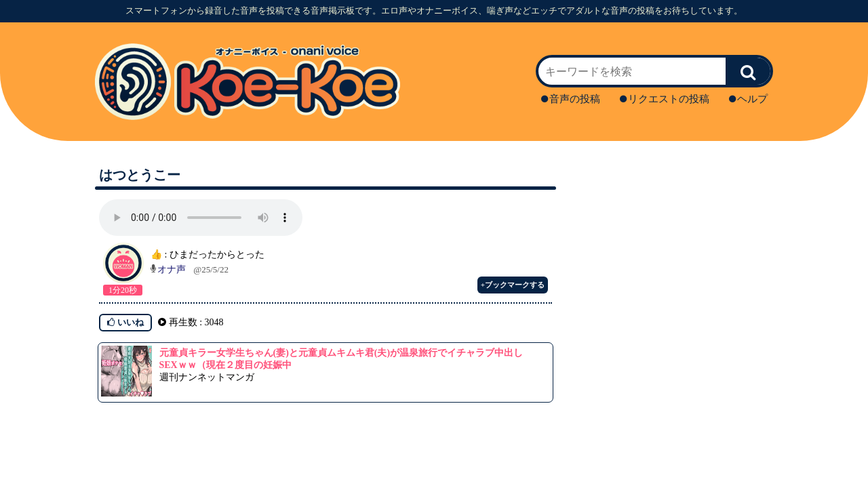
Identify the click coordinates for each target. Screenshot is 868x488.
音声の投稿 (571, 99)
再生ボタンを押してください (201, 218)
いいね (125, 322)
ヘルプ (748, 99)
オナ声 (172, 269)
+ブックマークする (513, 285)
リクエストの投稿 (665, 99)
